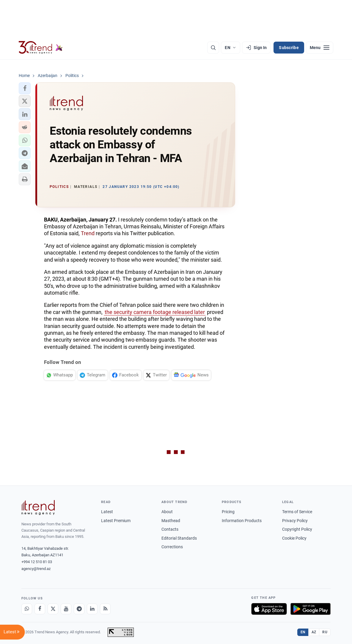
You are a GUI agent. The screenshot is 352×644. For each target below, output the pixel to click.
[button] (25, 88)
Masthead (171, 521)
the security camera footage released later (155, 312)
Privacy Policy (295, 521)
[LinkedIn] (92, 609)
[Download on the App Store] (269, 609)
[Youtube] (66, 609)
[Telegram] (79, 609)
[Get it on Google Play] (311, 609)
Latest (107, 512)
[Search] (213, 48)
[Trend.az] (41, 48)
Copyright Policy (297, 529)
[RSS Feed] (105, 609)
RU (325, 632)
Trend (88, 233)
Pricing (228, 512)
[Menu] (320, 48)
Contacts (170, 529)
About (167, 512)
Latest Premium (116, 521)
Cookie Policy (294, 538)
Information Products (242, 521)
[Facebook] (40, 609)
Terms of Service (297, 512)
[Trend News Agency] (38, 508)
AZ (314, 632)
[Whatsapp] (27, 609)
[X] (53, 609)
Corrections (172, 547)
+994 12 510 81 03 (37, 562)
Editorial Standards (179, 538)
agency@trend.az (36, 569)
